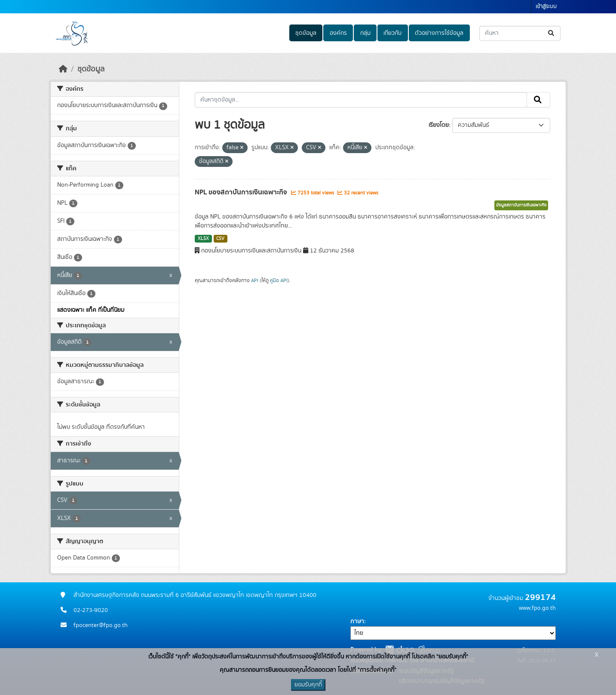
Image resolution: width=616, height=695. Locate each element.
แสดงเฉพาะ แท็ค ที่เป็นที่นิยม (91, 310)
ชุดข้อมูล (306, 33)
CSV (220, 239)
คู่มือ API (279, 280)
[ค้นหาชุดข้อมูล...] (520, 33)
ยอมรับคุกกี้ (308, 685)
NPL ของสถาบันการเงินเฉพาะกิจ (242, 192)
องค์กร (338, 33)
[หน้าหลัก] (63, 69)
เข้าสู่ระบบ (546, 7)
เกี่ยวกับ (392, 33)
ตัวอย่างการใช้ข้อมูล (439, 33)
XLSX (203, 239)
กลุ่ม (365, 33)
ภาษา (357, 621)
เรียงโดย (439, 125)
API (255, 280)
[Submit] (552, 33)
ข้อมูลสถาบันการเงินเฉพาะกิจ (521, 205)
